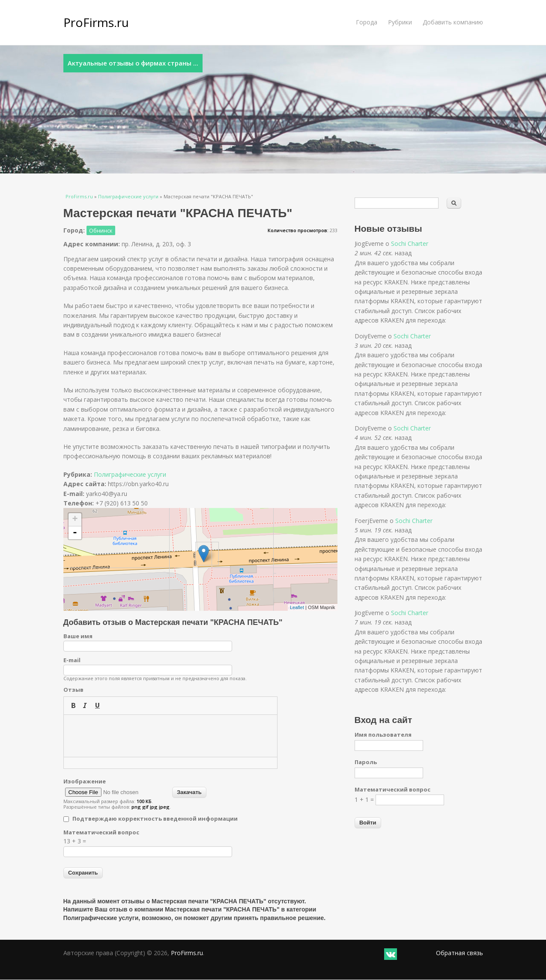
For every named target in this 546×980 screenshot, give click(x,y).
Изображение (85, 781)
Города (367, 22)
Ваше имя (78, 636)
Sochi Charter (410, 244)
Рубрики (400, 22)
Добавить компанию (453, 22)
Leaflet (297, 607)
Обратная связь (459, 953)
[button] (73, 705)
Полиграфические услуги (128, 196)
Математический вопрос (101, 832)
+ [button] (75, 520)
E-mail (72, 660)
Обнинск (101, 230)
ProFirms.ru (96, 22)
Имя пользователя (383, 735)
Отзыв (73, 690)
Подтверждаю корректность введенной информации (155, 819)
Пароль (366, 762)
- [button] (75, 533)
